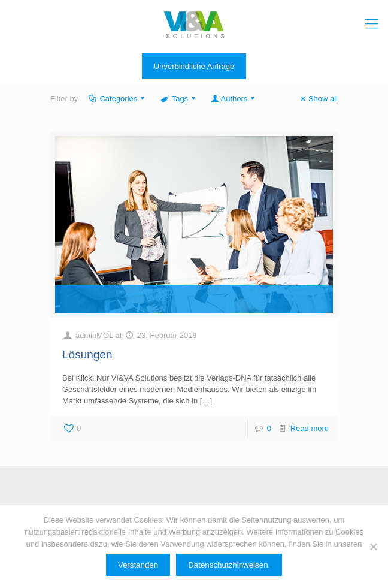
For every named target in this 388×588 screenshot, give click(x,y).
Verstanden (138, 565)
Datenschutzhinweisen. (229, 565)
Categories (117, 99)
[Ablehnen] (373, 547)
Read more (310, 428)
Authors (234, 99)
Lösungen (87, 355)
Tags (179, 99)
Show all (318, 99)
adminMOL (94, 335)
